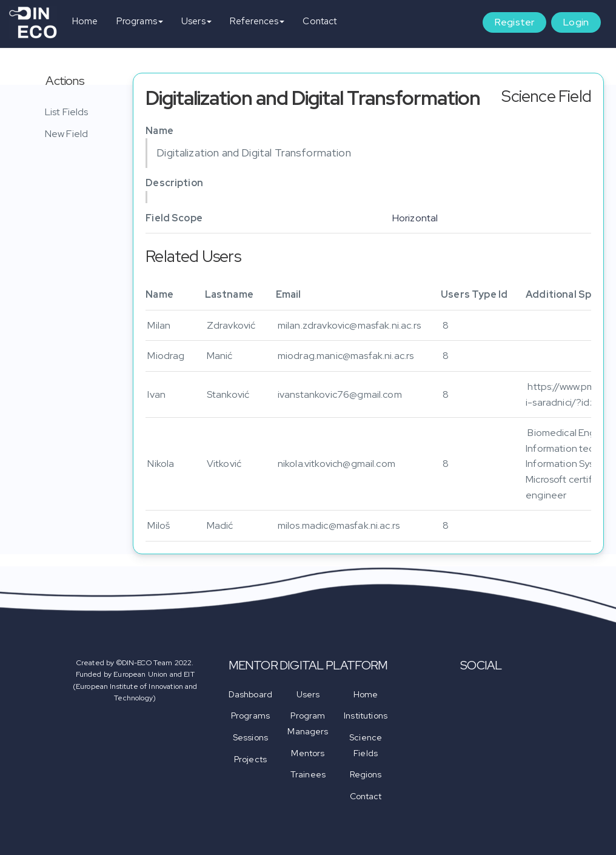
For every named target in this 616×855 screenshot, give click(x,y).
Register (514, 22)
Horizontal (415, 218)
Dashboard (250, 694)
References (257, 21)
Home (85, 21)
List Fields (67, 112)
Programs (140, 21)
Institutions (366, 716)
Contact (320, 21)
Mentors (308, 753)
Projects (250, 759)
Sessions (250, 737)
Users (196, 21)
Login (576, 22)
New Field (66, 134)
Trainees (308, 774)
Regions (366, 774)
